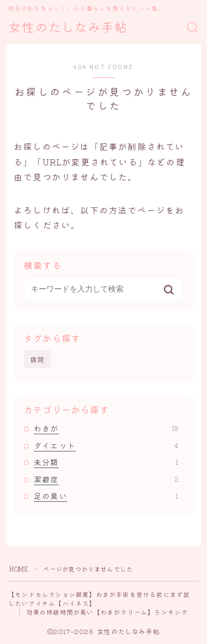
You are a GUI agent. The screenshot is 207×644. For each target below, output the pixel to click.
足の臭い (106, 496)
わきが (106, 428)
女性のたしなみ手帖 (68, 28)
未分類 (106, 462)
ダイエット (106, 445)
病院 (38, 359)
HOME (19, 569)
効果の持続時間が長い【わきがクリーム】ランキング (107, 612)
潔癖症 (106, 479)
